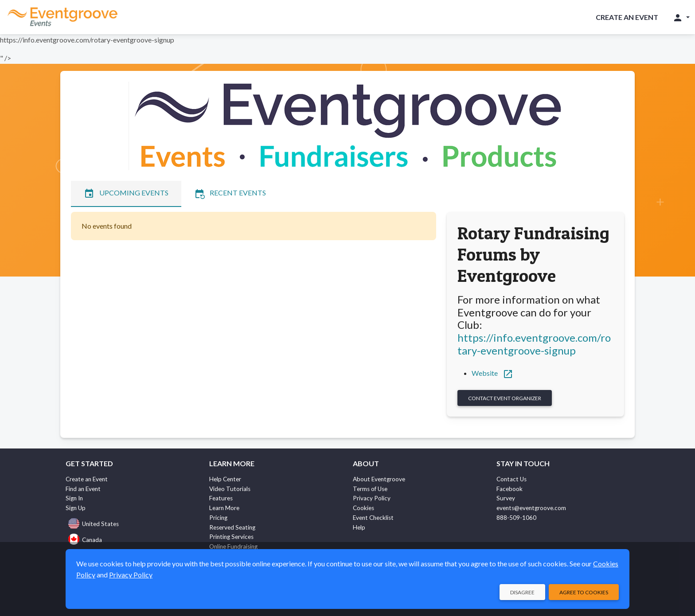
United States (94, 524)
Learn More (224, 508)
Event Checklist (373, 518)
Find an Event (83, 489)
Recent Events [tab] (230, 194)
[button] (681, 17)
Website (492, 373)
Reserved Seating (232, 527)
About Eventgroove (379, 479)
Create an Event (627, 17)
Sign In (74, 498)
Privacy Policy (372, 498)
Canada (85, 540)
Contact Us (511, 479)
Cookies (363, 508)
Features (221, 498)
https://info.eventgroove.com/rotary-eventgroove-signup (534, 344)
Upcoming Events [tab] (126, 194)
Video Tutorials (230, 489)
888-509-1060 (516, 518)
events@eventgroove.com (531, 508)
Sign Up (76, 508)
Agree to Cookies (584, 592)
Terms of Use (370, 489)
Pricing (218, 518)
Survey (506, 498)
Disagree (522, 592)
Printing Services (231, 537)
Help (359, 527)
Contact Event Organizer (505, 398)
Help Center (225, 479)
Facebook (510, 489)
